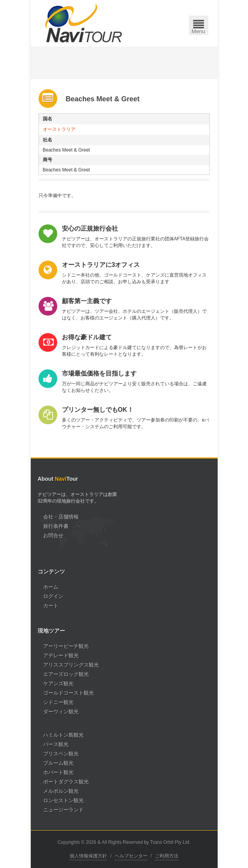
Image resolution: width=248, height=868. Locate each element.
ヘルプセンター (131, 856)
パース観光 (56, 744)
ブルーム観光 (58, 763)
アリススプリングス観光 (71, 665)
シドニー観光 (58, 702)
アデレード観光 (61, 655)
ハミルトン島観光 (63, 735)
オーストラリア (59, 129)
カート (51, 606)
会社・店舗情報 (61, 517)
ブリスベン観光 (61, 754)
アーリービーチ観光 (66, 646)
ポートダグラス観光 (66, 782)
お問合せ (53, 535)
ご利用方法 (167, 856)
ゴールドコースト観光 (69, 693)
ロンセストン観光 (63, 800)
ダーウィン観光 (61, 712)
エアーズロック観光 (66, 674)
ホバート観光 (58, 772)
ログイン (53, 596)
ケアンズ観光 (58, 684)
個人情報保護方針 (88, 856)
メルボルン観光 (61, 791)
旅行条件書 (56, 526)
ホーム (51, 587)
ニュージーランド (63, 810)
